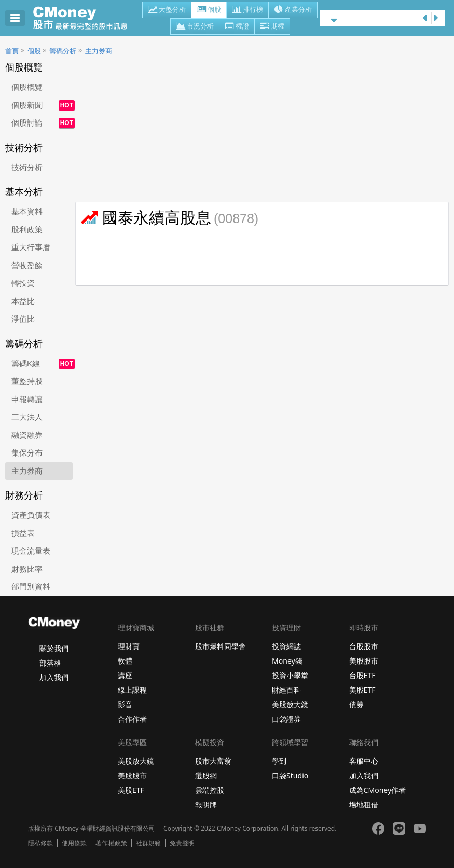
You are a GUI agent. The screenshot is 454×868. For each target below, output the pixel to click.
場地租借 (364, 804)
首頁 (12, 51)
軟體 (125, 661)
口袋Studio (290, 775)
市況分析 (195, 27)
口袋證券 (286, 719)
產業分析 (293, 10)
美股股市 (364, 661)
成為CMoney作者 (378, 790)
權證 (237, 27)
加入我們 (54, 677)
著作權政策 (111, 843)
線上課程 (132, 690)
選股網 (206, 775)
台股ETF (362, 675)
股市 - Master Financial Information (86, 18)
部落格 (50, 663)
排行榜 (247, 10)
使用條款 (74, 843)
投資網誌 (286, 646)
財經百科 (286, 690)
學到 (279, 761)
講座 (125, 675)
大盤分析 (167, 10)
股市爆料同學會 (221, 646)
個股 (209, 10)
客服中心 (364, 761)
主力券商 (99, 51)
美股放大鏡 (290, 704)
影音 (125, 704)
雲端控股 (210, 790)
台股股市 (364, 646)
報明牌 (206, 804)
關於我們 (54, 648)
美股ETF (362, 690)
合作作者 (132, 719)
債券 (356, 704)
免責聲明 (182, 843)
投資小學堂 (290, 675)
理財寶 (129, 646)
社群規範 (148, 843)
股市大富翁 (213, 761)
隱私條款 (40, 843)
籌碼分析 (63, 51)
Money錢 (287, 661)
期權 (272, 27)
